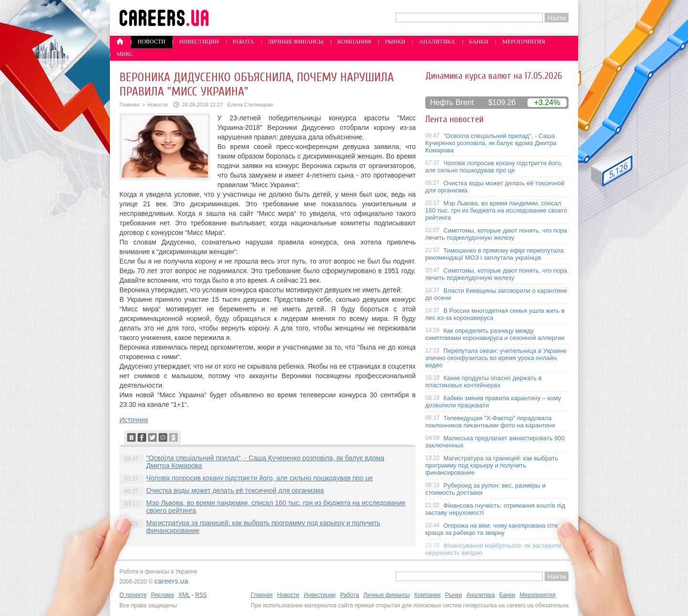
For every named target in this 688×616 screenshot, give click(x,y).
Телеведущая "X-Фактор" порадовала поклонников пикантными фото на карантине (490, 422)
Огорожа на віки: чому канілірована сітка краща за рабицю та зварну (493, 529)
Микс (125, 54)
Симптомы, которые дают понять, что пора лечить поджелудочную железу (496, 234)
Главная (129, 105)
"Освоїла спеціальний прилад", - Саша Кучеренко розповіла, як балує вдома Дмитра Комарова (491, 143)
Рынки (395, 42)
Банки (479, 42)
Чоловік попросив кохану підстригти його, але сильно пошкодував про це (259, 478)
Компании (354, 42)
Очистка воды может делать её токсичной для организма (235, 490)
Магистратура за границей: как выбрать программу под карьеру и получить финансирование (492, 465)
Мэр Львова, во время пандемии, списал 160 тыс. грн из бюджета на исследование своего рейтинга (496, 210)
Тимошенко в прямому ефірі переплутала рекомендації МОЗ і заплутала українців (494, 254)
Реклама (162, 595)
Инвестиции (199, 42)
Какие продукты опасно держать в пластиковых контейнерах (484, 382)
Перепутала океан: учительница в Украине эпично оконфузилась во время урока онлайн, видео (496, 358)
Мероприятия (524, 42)
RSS (201, 595)
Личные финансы (296, 42)
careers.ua (171, 581)
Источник (134, 420)
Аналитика (437, 42)
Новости (151, 42)
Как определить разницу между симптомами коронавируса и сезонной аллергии (495, 334)
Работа (243, 42)
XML (184, 595)
